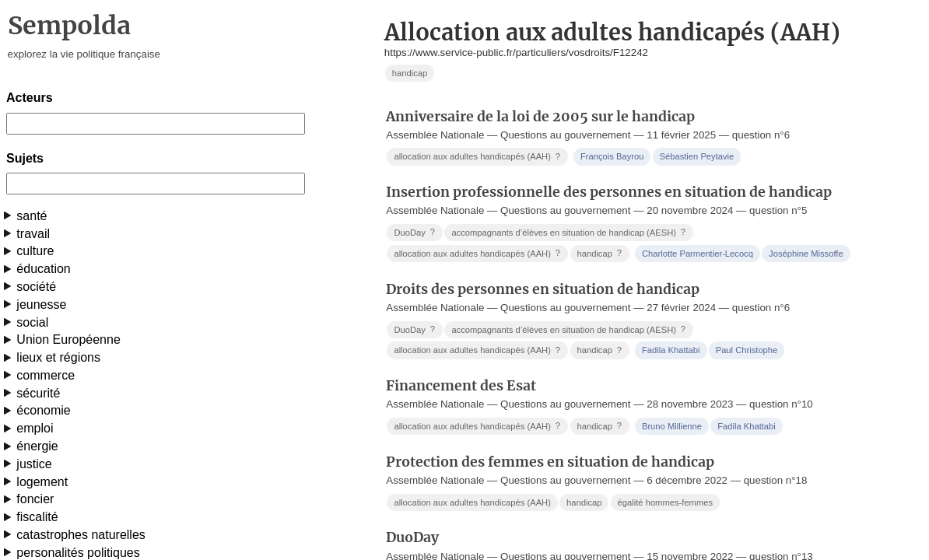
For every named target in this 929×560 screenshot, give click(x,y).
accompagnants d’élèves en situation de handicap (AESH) (570, 232)
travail (33, 234)
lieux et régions (58, 357)
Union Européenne (68, 339)
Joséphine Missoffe (806, 254)
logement (42, 482)
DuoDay (415, 232)
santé (32, 216)
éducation (43, 269)
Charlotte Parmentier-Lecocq (698, 254)
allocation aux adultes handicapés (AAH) (478, 157)
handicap (410, 73)
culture (35, 251)
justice (34, 464)
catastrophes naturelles (81, 535)
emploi (35, 428)
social (32, 322)
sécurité (38, 393)
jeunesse (41, 304)
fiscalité (37, 517)
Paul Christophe (747, 350)
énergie (37, 446)
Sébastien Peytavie (697, 156)
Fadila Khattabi (671, 350)
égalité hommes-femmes (665, 502)
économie (43, 410)
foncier (35, 499)
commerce (46, 375)
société (36, 287)
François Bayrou (612, 156)
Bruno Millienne (672, 426)
